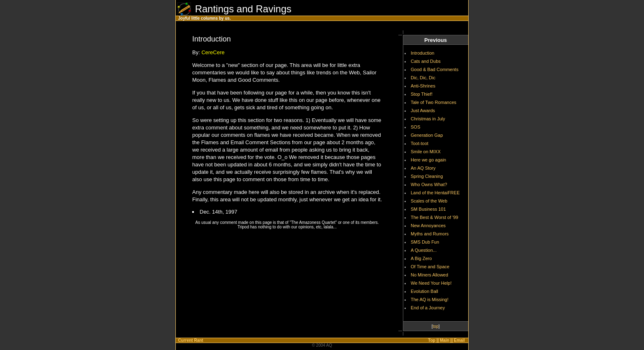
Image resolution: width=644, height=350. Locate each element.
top (436, 326)
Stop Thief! (422, 94)
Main (445, 340)
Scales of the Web (429, 201)
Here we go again (428, 160)
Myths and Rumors (430, 234)
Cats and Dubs (426, 61)
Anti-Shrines (423, 86)
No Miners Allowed (429, 275)
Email (459, 340)
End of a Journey (428, 308)
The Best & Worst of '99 (435, 217)
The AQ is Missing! (430, 299)
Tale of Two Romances (434, 102)
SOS (415, 127)
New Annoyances (428, 226)
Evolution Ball (424, 291)
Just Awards (423, 111)
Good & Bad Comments (435, 69)
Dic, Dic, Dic (423, 78)
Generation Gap (427, 135)
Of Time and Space (430, 267)
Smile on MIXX (426, 152)
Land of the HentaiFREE (435, 193)
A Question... (424, 250)
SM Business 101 (428, 209)
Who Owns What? (429, 184)
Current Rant (191, 340)
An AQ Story (423, 168)
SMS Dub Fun (425, 242)
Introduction (422, 53)
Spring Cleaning (427, 176)
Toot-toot (420, 143)
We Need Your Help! (431, 283)
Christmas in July (428, 119)
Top (432, 340)
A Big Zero (421, 258)
